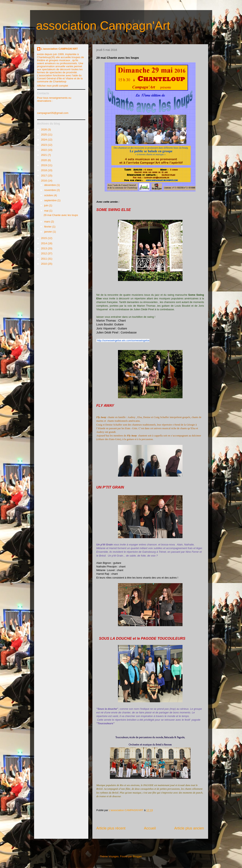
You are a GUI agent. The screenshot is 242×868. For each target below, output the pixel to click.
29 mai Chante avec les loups (61, 215)
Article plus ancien (189, 828)
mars (47, 222)
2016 (44, 181)
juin (47, 205)
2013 (44, 248)
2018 (44, 170)
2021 (44, 155)
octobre (49, 195)
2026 (44, 129)
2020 (44, 160)
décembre (50, 185)
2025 (44, 135)
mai (47, 211)
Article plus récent (111, 828)
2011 (44, 259)
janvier (48, 232)
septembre (51, 200)
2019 (44, 165)
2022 (44, 150)
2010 (44, 264)
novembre (50, 190)
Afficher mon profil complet (53, 86)
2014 (44, 243)
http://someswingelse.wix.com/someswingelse (123, 340)
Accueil (150, 828)
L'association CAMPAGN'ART (59, 49)
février (48, 227)
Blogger (137, 856)
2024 (44, 140)
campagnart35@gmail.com (53, 113)
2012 (44, 253)
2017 (44, 176)
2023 (44, 145)
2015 (44, 238)
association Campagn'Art (103, 26)
